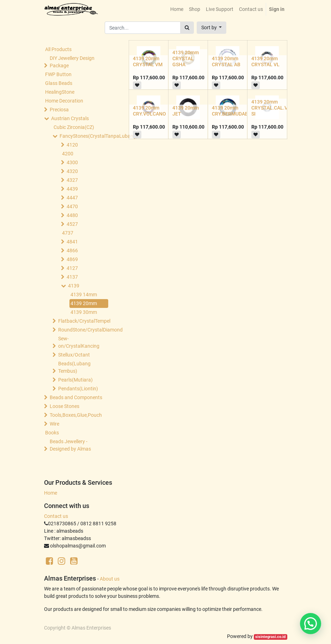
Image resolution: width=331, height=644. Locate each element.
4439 (72, 189)
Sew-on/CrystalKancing (79, 342)
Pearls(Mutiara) (75, 380)
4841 (72, 242)
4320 (72, 171)
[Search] (187, 28)
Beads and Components (76, 397)
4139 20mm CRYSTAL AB (226, 61)
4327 (72, 180)
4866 (72, 250)
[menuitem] (177, 9)
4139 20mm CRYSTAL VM (148, 61)
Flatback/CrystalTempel (84, 321)
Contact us (56, 516)
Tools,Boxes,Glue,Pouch (76, 415)
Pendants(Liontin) (78, 389)
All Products (58, 49)
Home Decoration (64, 101)
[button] (212, 28)
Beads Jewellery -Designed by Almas (70, 445)
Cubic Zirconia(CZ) (74, 127)
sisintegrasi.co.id (270, 637)
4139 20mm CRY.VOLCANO (149, 111)
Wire (54, 424)
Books (52, 433)
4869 (72, 259)
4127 (72, 268)
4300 (72, 162)
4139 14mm (84, 295)
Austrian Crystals (70, 118)
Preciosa (59, 110)
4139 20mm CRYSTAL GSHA (186, 58)
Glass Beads (59, 83)
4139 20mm (84, 303)
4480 (72, 215)
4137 (72, 277)
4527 (72, 224)
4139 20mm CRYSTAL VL (265, 61)
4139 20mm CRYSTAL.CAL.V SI (269, 108)
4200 (68, 154)
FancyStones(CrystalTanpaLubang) (85, 136)
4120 (72, 145)
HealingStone (60, 92)
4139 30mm (84, 312)
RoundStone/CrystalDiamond (84, 330)
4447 (72, 198)
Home (51, 493)
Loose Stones (65, 406)
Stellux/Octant (74, 355)
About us (110, 579)
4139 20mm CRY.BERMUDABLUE (234, 111)
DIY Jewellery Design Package (72, 62)
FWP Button (58, 74)
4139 (74, 286)
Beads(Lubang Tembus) (74, 367)
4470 (72, 206)
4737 (68, 233)
